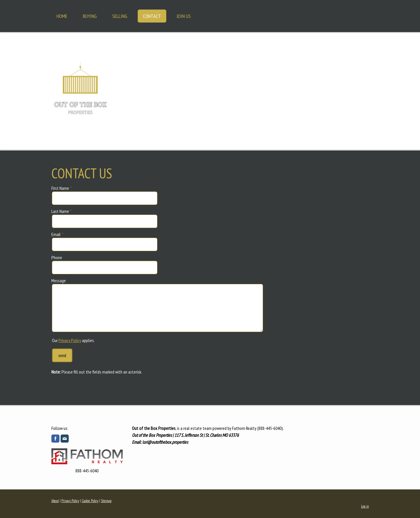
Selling (120, 16)
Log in (365, 506)
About (55, 501)
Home (62, 16)
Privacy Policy (70, 340)
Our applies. (73, 340)
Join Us (184, 16)
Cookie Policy (90, 501)
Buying (90, 16)
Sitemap (106, 501)
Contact (152, 16)
